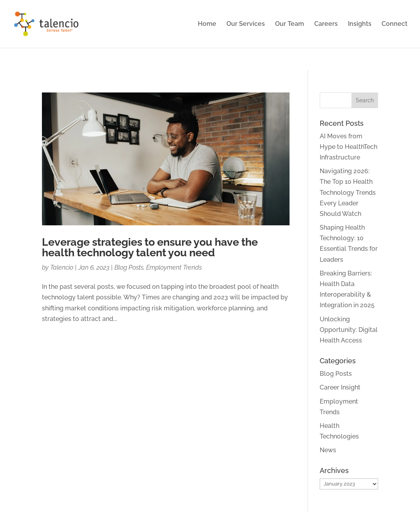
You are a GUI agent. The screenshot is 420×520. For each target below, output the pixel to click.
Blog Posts (129, 267)
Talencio (62, 267)
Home (207, 24)
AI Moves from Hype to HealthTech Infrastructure (348, 147)
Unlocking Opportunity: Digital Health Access (349, 330)
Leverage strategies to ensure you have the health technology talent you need (150, 247)
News (328, 450)
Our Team (290, 24)
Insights (360, 24)
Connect (395, 24)
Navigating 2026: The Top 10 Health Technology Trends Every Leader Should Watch (348, 192)
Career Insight (340, 387)
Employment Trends (174, 267)
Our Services (246, 24)
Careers (326, 24)
